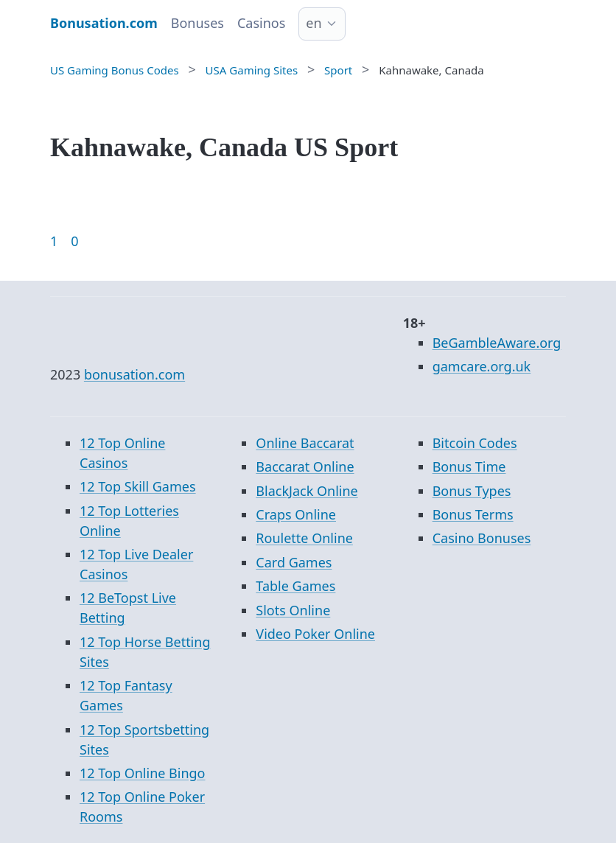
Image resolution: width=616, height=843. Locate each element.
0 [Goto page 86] (74, 241)
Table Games (295, 586)
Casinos (261, 23)
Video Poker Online (315, 634)
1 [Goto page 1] (54, 241)
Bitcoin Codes (475, 443)
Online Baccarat (305, 443)
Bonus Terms (473, 514)
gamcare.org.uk (482, 366)
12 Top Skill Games (138, 486)
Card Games (294, 562)
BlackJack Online (307, 491)
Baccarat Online (305, 466)
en (314, 23)
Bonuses (197, 23)
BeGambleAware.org (497, 343)
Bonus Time (469, 466)
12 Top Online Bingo (143, 773)
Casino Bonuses (482, 538)
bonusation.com (134, 374)
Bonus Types (472, 491)
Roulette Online (304, 538)
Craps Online (296, 514)
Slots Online (293, 610)
